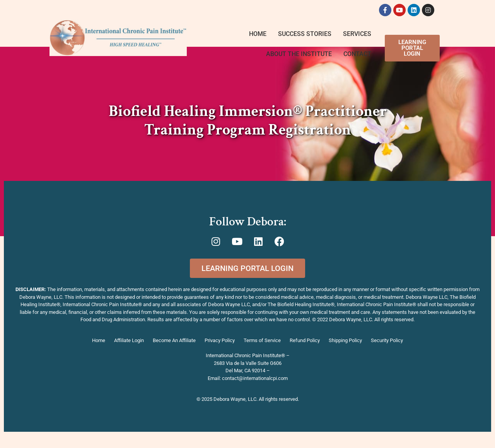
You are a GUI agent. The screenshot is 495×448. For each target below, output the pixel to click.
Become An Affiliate (174, 340)
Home (258, 34)
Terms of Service (262, 340)
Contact (357, 54)
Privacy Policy (220, 340)
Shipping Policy (345, 340)
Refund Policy (305, 340)
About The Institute (299, 54)
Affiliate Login (129, 340)
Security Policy (387, 340)
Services (357, 34)
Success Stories (305, 34)
